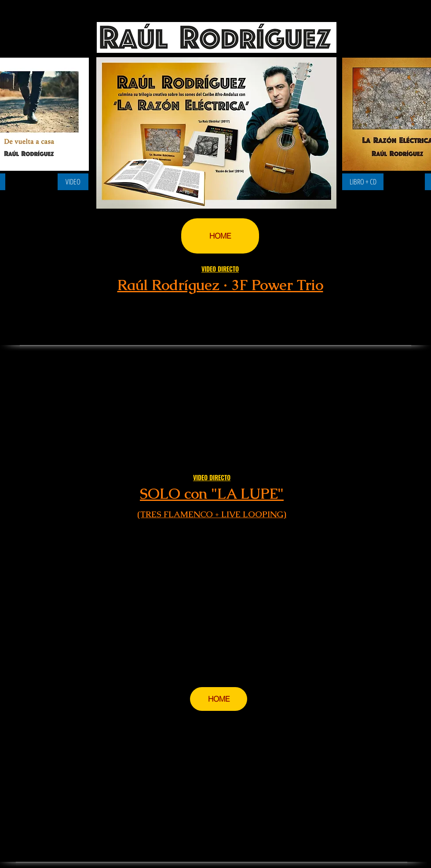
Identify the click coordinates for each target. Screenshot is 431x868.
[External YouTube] (212, 598)
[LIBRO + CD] (363, 182)
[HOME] (220, 236)
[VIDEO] (73, 182)
